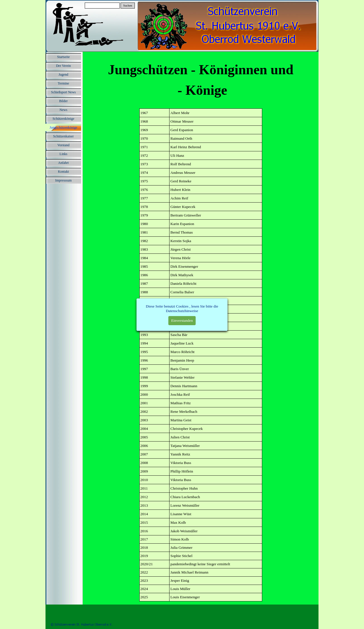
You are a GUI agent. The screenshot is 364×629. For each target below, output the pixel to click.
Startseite (64, 57)
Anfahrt (63, 163)
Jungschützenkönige (63, 127)
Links (63, 154)
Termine (63, 83)
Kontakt (64, 172)
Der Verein (63, 66)
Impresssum (63, 180)
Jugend (63, 75)
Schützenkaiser (64, 136)
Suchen (128, 6)
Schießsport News (64, 92)
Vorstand (63, 145)
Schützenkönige (64, 119)
